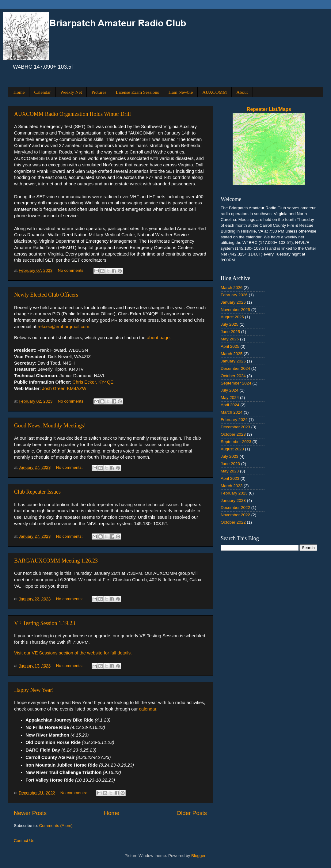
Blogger (198, 856)
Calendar (42, 92)
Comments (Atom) (56, 826)
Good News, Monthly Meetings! (50, 426)
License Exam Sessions (137, 92)
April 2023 (230, 478)
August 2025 (232, 317)
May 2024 (230, 398)
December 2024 (235, 368)
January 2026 (233, 302)
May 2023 (230, 471)
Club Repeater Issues (37, 492)
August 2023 (232, 449)
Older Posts (192, 813)
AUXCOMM (215, 92)
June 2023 (230, 464)
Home (19, 92)
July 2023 (230, 456)
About (242, 92)
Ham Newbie (181, 92)
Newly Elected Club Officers (46, 295)
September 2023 (236, 442)
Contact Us (24, 841)
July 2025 (230, 324)
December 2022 (235, 508)
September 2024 (236, 383)
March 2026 (232, 288)
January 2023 (233, 500)
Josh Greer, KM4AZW (64, 389)
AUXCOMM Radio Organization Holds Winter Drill (72, 114)
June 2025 (230, 332)
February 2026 (234, 295)
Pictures (99, 92)
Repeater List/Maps (269, 109)
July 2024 (230, 390)
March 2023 (232, 486)
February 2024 (234, 420)
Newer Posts (30, 813)
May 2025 (230, 339)
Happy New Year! (34, 690)
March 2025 (232, 354)
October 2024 (233, 376)
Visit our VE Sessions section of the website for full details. (73, 653)
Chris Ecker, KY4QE (93, 382)
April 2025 (230, 346)
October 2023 (233, 434)
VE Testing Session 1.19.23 (45, 623)
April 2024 (230, 405)
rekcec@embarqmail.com (64, 327)
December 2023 (235, 427)
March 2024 (232, 412)
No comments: (72, 270)
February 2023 (234, 493)
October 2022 (233, 522)
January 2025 (233, 361)
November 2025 (235, 310)
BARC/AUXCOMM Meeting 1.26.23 (56, 561)
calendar (148, 709)
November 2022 (235, 515)
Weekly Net (71, 92)
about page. (159, 338)
